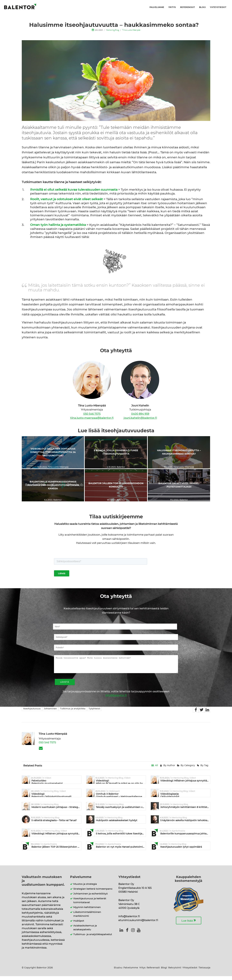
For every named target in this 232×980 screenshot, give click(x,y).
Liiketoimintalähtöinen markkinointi (87, 918)
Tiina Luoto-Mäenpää (131, 30)
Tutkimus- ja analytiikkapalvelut (93, 938)
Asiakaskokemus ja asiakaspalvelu (85, 931)
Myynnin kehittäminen (87, 911)
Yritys (172, 7)
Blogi (202, 7)
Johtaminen (50, 713)
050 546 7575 (92, 414)
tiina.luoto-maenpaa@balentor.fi (92, 418)
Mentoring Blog (112, 30)
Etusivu (118, 972)
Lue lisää (189, 924)
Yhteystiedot (218, 7)
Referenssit (188, 7)
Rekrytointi (175, 972)
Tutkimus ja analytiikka (73, 713)
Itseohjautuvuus (32, 713)
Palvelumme (157, 7)
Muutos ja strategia (85, 888)
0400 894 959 (140, 414)
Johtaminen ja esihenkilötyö (91, 898)
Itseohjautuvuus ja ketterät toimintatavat (90, 904)
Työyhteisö (94, 713)
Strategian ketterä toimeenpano (93, 893)
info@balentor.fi (116, 699)
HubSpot (79, 925)
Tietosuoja (204, 972)
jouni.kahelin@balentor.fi (140, 418)
